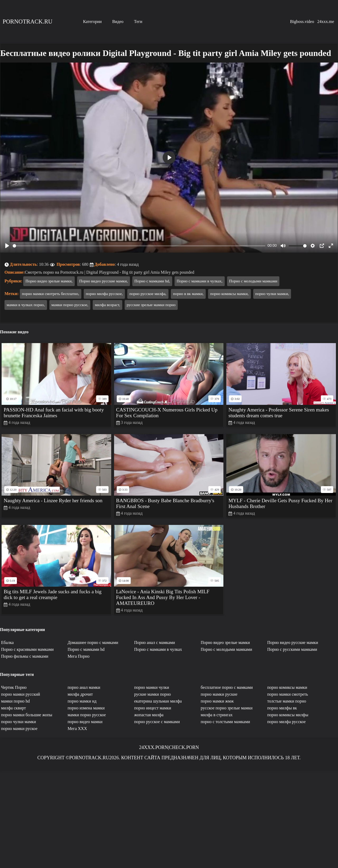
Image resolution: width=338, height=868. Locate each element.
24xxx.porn (154, 747)
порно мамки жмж (217, 701)
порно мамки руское (19, 729)
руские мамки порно (152, 694)
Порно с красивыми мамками (27, 649)
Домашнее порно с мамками (93, 642)
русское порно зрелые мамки (227, 708)
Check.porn (184, 747)
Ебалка (7, 642)
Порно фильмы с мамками (25, 656)
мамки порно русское (87, 715)
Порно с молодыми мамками (253, 281)
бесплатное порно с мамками (227, 687)
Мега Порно (79, 656)
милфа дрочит (80, 694)
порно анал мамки (84, 687)
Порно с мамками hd (86, 649)
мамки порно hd (15, 701)
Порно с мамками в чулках (158, 649)
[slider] (139, 246)
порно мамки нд (82, 701)
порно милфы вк (282, 708)
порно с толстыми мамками (225, 722)
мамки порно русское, (70, 305)
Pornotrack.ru (27, 22)
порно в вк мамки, (188, 294)
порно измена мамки (86, 708)
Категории (92, 22)
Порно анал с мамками (155, 642)
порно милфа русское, (104, 294)
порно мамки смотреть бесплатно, (51, 294)
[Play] (7, 246)
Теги (138, 22)
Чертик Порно (14, 687)
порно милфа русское (287, 722)
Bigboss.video (302, 22)
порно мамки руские (219, 694)
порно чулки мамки (18, 722)
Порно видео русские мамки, (104, 281)
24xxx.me (326, 22)
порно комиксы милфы (288, 715)
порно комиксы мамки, (229, 294)
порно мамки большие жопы (27, 715)
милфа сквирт (13, 708)
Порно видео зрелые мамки (225, 642)
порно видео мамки (85, 722)
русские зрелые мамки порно (151, 305)
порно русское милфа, (148, 294)
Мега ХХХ (77, 729)
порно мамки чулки (152, 687)
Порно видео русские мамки (293, 642)
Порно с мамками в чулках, (200, 281)
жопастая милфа (149, 715)
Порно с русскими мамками (292, 649)
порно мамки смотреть (288, 694)
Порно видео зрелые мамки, (49, 281)
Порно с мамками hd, (152, 281)
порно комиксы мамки (287, 687)
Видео (118, 22)
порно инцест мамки (153, 708)
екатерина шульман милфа (158, 701)
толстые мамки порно (287, 701)
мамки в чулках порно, (26, 305)
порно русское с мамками (157, 722)
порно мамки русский (21, 694)
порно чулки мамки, (272, 294)
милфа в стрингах (217, 715)
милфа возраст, (107, 305)
